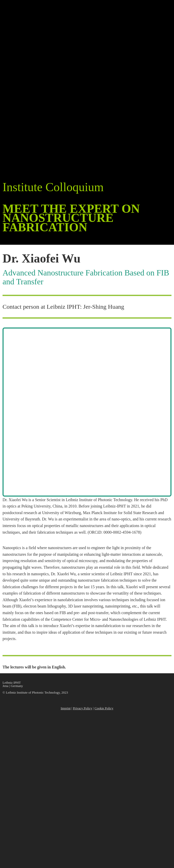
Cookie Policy (104, 708)
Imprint (66, 708)
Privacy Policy (82, 708)
